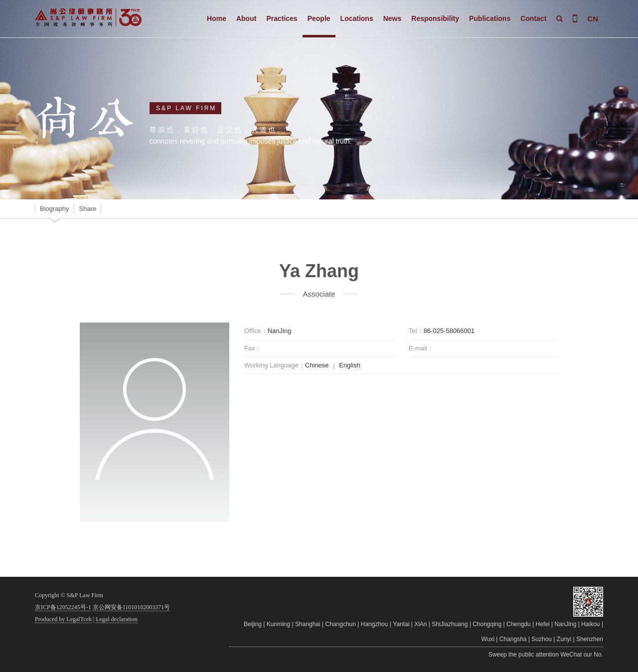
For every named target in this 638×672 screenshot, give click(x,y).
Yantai (401, 624)
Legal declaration (117, 619)
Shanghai (308, 624)
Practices (282, 18)
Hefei (543, 624)
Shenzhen (590, 639)
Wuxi (488, 639)
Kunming (278, 624)
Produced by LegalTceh (63, 619)
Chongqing (487, 624)
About (246, 18)
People (319, 18)
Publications (490, 18)
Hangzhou (375, 624)
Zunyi (564, 639)
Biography (55, 209)
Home (217, 18)
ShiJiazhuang (450, 624)
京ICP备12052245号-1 (63, 607)
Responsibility (435, 18)
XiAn (420, 624)
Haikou (590, 624)
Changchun (341, 624)
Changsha (513, 639)
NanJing (565, 624)
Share (88, 209)
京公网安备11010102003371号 (132, 607)
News (393, 18)
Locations (357, 18)
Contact (533, 18)
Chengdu (519, 624)
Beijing (253, 624)
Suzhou (542, 639)
